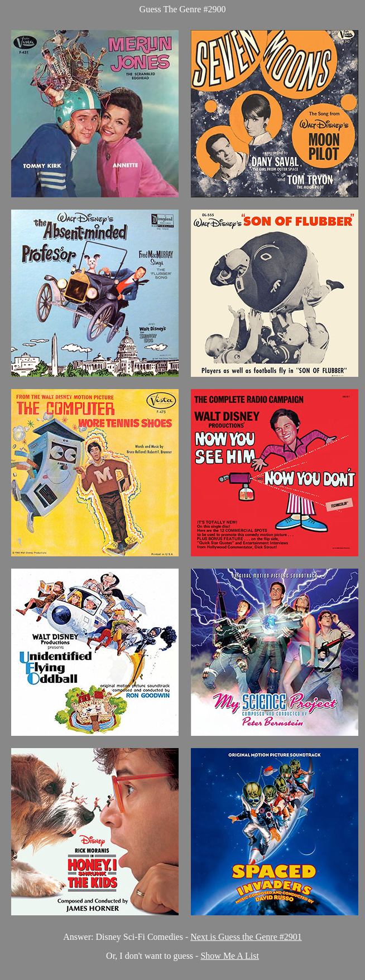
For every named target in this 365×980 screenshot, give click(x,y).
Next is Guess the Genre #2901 (246, 937)
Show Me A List (229, 956)
